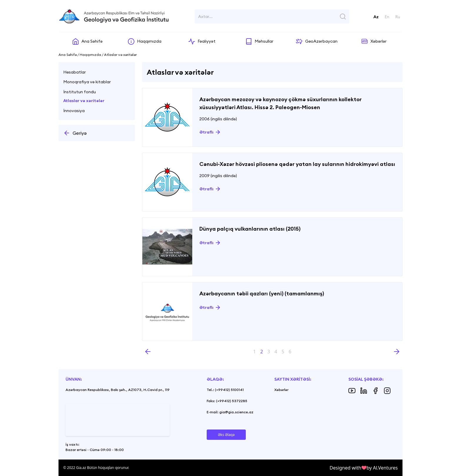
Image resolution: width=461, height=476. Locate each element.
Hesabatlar (75, 72)
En (387, 17)
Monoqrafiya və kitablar (87, 82)
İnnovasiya (74, 111)
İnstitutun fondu (80, 92)
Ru (398, 17)
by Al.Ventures (382, 468)
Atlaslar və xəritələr (84, 101)
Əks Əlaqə (226, 435)
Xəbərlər (281, 390)
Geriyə (75, 133)
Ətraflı (206, 132)
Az (376, 17)
